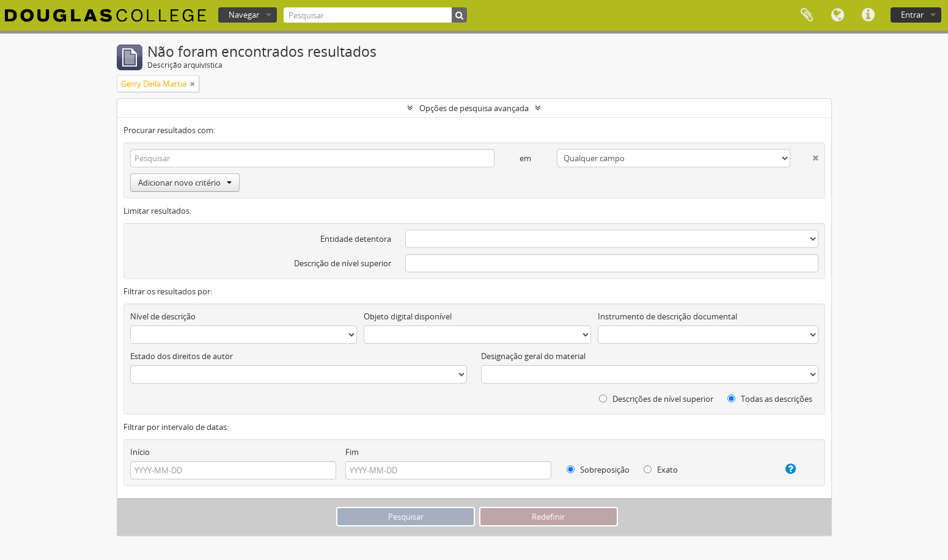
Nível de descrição (163, 316)
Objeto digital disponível (408, 316)
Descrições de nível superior (656, 399)
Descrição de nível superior (343, 263)
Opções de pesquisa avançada (474, 108)
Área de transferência (807, 15)
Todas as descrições (770, 399)
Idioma (837, 15)
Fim (352, 452)
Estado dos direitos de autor (182, 356)
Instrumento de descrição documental (667, 316)
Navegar (244, 15)
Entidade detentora (356, 239)
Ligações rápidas (868, 15)
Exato (661, 470)
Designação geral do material (533, 356)
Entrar (912, 15)
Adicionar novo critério (185, 183)
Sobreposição (598, 470)
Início (140, 452)
